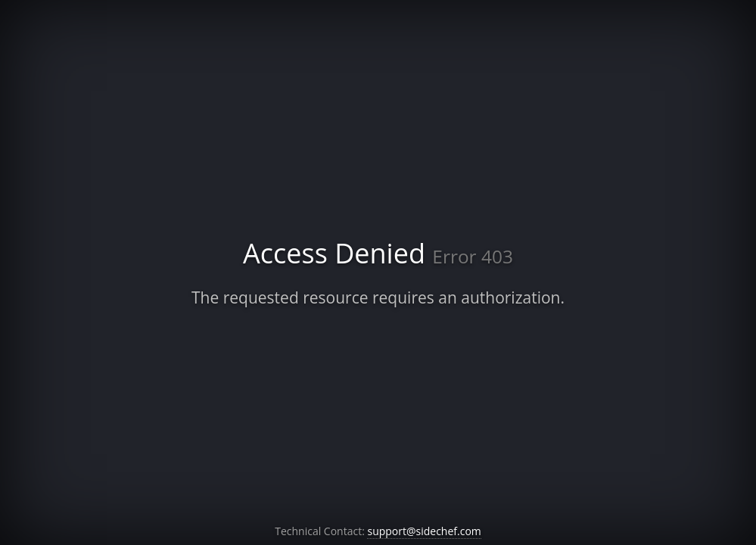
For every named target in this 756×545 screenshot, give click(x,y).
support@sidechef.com (424, 531)
